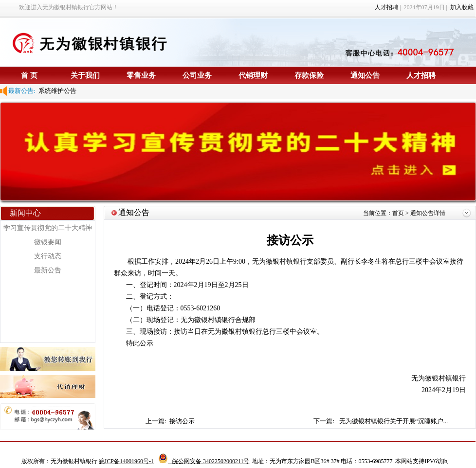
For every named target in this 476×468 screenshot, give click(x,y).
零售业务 (141, 75)
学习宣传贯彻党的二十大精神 (48, 228)
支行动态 (48, 256)
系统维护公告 (56, 91)
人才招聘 (386, 7)
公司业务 (197, 75)
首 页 (29, 75)
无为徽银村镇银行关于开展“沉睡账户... (394, 421)
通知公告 (365, 75)
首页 (399, 213)
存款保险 (309, 75)
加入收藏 (462, 7)
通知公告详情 (428, 213)
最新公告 (48, 270)
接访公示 (183, 421)
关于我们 (85, 75)
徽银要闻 (48, 242)
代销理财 (253, 75)
